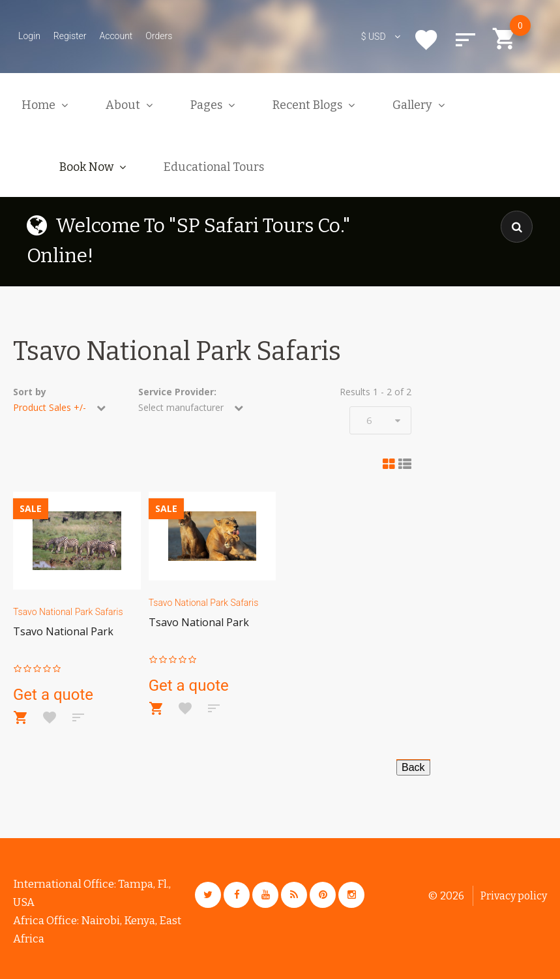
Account (116, 36)
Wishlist (426, 40)
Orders (159, 36)
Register (70, 36)
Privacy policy (514, 896)
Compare (465, 40)
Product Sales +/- (50, 407)
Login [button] (29, 36)
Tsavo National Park (63, 631)
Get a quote (53, 695)
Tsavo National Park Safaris (68, 612)
